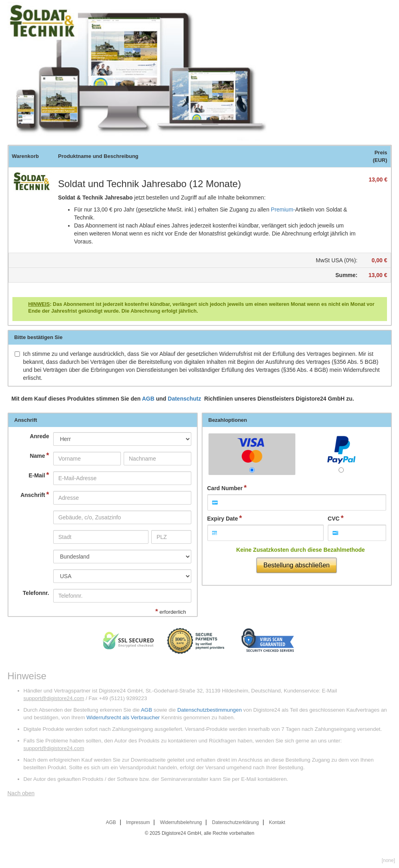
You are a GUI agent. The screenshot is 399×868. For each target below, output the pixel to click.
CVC (334, 519)
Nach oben (21, 793)
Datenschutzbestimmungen (210, 710)
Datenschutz (185, 399)
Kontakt (277, 822)
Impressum (138, 822)
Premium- (283, 210)
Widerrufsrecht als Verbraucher (123, 717)
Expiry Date (223, 519)
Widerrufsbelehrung (181, 822)
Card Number (225, 488)
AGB (148, 399)
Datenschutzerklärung (236, 822)
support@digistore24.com (54, 698)
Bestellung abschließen (296, 565)
